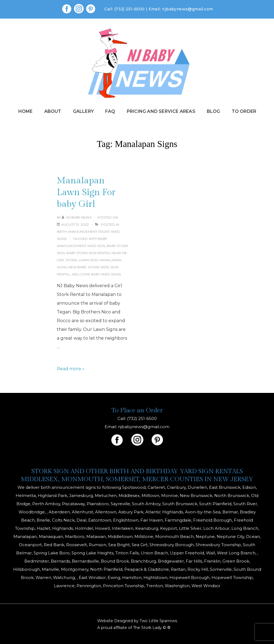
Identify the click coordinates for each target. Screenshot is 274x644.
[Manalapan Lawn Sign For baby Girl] (75, 224)
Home (26, 111)
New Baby (77, 267)
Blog (213, 111)
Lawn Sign (88, 260)
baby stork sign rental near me (97, 253)
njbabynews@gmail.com (187, 9)
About (53, 111)
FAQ (110, 111)
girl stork (67, 260)
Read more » (71, 369)
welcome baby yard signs (96, 274)
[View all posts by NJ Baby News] (77, 217)
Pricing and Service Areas (161, 111)
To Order (244, 111)
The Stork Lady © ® (152, 628)
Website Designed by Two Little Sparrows (137, 621)
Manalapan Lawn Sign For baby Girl (86, 192)
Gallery (83, 111)
